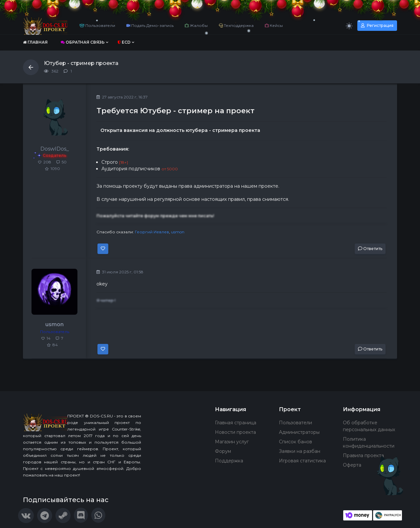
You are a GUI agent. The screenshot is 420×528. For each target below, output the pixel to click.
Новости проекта (235, 432)
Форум (223, 451)
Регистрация (377, 25)
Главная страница (236, 423)
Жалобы (196, 25)
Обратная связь (83, 42)
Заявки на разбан (300, 451)
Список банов (295, 442)
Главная (35, 42)
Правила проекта (363, 455)
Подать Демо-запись (150, 25)
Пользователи (97, 25)
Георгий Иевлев (152, 232)
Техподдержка (236, 25)
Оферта (352, 465)
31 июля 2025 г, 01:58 (120, 272)
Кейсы (274, 25)
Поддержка (229, 461)
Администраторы (299, 432)
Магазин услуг (232, 442)
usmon (178, 232)
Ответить (370, 249)
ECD (124, 42)
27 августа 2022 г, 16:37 (122, 97)
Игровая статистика (302, 461)
